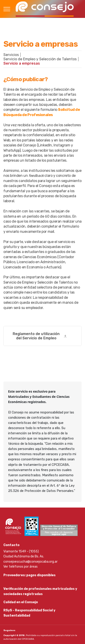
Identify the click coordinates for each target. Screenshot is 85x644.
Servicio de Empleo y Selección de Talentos (40, 59)
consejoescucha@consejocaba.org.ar (30, 562)
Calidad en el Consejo (21, 602)
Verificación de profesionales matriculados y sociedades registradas (40, 591)
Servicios (11, 55)
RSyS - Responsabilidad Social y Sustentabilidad (29, 613)
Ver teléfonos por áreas (21, 567)
